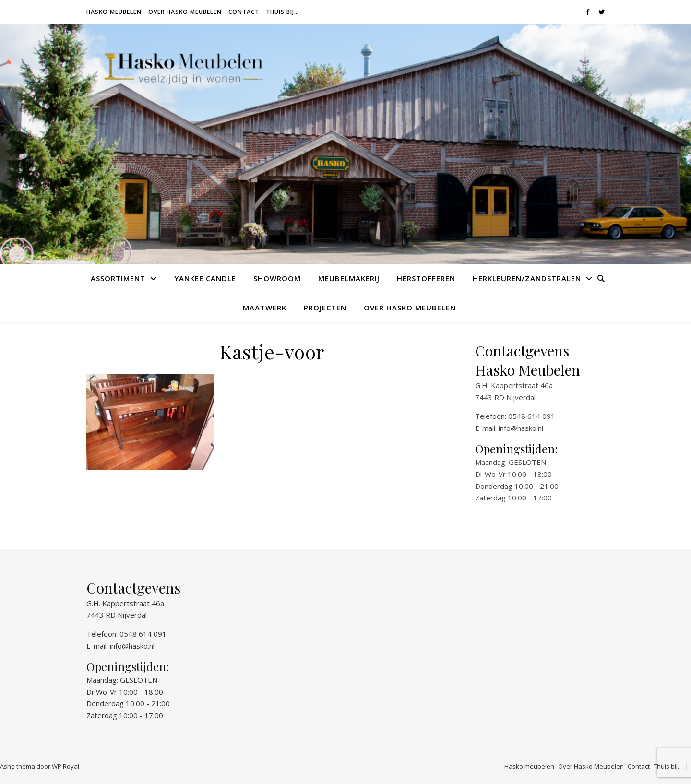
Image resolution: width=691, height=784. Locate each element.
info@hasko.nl (521, 428)
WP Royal (66, 766)
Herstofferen (426, 278)
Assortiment (118, 278)
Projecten (325, 308)
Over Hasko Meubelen (185, 12)
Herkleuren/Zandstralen (527, 278)
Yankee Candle (205, 278)
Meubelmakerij (349, 278)
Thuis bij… (282, 12)
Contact (244, 12)
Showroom (277, 278)
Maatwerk (265, 308)
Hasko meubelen (114, 12)
